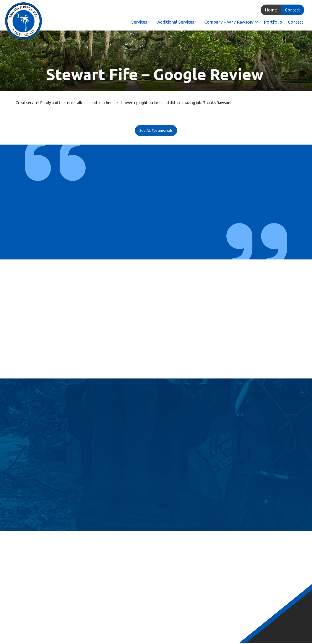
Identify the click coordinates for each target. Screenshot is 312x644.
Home (270, 10)
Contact (291, 10)
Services (140, 22)
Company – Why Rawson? (230, 22)
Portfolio (272, 22)
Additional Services (177, 22)
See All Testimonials (156, 131)
